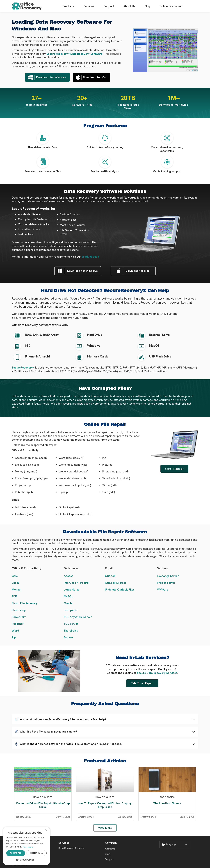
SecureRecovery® (23, 368)
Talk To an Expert (142, 683)
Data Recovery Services (71, 848)
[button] (105, 719)
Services (89, 6)
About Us (129, 6)
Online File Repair (171, 6)
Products (68, 6)
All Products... (19, 865)
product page (90, 257)
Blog (147, 6)
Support (109, 6)
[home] (27, 6)
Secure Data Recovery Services (157, 673)
